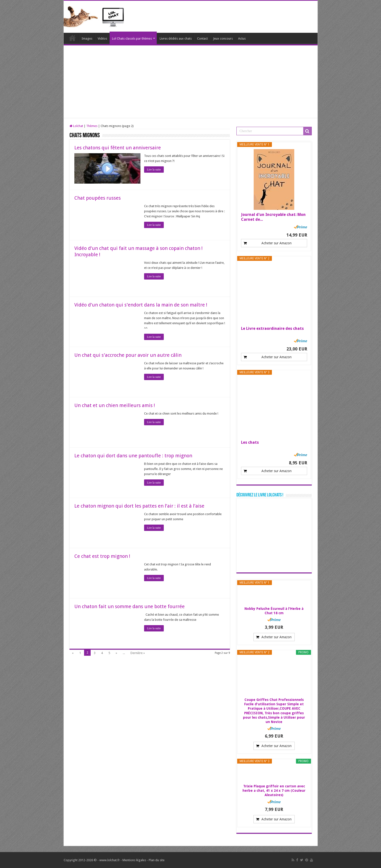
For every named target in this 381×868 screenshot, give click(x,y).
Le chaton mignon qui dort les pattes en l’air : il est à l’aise (139, 506)
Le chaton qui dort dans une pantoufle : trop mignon (133, 456)
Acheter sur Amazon (277, 243)
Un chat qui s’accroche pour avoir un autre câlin (128, 355)
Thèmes (92, 126)
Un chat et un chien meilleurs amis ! (115, 405)
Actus (242, 38)
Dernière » (138, 653)
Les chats (250, 442)
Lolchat (72, 38)
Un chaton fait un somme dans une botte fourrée (130, 606)
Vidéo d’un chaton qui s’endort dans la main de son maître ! (141, 305)
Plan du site (157, 860)
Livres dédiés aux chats (176, 38)
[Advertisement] (191, 82)
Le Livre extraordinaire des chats (272, 328)
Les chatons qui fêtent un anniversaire (118, 148)
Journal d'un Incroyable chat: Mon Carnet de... (273, 217)
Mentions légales (134, 860)
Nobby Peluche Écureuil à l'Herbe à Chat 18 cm (274, 611)
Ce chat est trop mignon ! (102, 556)
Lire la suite (154, 170)
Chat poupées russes (98, 198)
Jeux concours (223, 38)
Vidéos (102, 38)
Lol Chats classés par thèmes (132, 38)
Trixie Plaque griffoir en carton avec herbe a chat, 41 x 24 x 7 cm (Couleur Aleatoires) (274, 791)
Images (87, 38)
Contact (202, 38)
